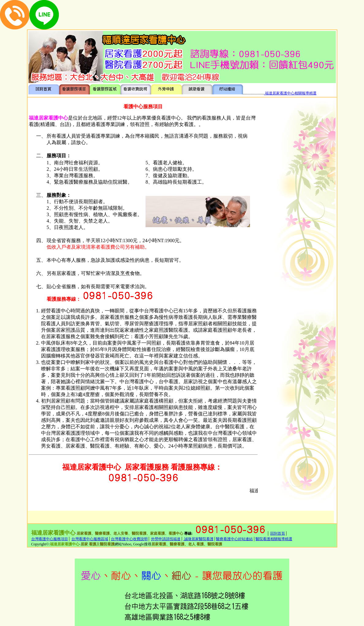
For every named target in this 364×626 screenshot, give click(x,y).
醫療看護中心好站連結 (234, 539)
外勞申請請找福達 (166, 539)
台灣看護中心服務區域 (90, 539)
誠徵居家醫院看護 (198, 539)
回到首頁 (278, 533)
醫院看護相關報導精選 (274, 539)
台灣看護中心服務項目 (50, 539)
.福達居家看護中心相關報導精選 (290, 93)
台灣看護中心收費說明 (129, 539)
